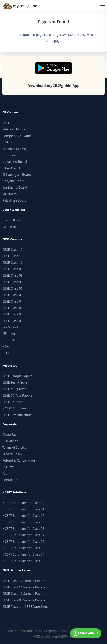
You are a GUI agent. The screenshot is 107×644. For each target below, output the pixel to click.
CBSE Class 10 (12, 263)
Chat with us (85, 633)
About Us (9, 435)
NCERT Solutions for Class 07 (23, 535)
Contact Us (10, 480)
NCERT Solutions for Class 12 (23, 503)
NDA (6, 347)
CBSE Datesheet (36, 607)
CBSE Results (12, 607)
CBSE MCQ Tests (14, 389)
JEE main (9, 334)
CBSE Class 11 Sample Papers (24, 587)
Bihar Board (11, 168)
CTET (6, 353)
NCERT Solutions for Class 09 (23, 522)
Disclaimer (10, 441)
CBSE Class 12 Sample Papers (24, 581)
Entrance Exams (14, 129)
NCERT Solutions (14, 408)
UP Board (9, 155)
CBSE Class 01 (12, 321)
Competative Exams (17, 136)
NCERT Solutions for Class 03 (23, 561)
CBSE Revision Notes (17, 415)
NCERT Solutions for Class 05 (23, 548)
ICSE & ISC (10, 142)
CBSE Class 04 (12, 301)
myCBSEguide (20, 6)
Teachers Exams (14, 149)
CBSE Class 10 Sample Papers (24, 594)
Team (6, 473)
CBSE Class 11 (12, 256)
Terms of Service (14, 447)
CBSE (6, 123)
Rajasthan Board (14, 200)
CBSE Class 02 (12, 314)
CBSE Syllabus (13, 402)
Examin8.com (12, 220)
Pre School (10, 327)
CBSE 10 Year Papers (17, 395)
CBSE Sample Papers (17, 376)
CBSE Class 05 (12, 295)
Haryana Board (13, 181)
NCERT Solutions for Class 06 (23, 542)
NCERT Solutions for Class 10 (23, 516)
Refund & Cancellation (19, 460)
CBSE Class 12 (12, 250)
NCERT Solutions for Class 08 (23, 529)
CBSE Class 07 (12, 282)
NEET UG (9, 340)
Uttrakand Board (15, 162)
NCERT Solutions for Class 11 (23, 509)
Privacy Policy (12, 454)
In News (8, 467)
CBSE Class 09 (12, 269)
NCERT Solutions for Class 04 (23, 554)
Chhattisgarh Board (17, 175)
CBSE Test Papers (15, 382)
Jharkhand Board (15, 187)
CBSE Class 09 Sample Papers (24, 600)
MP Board (10, 194)
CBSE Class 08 (12, 275)
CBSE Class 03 (12, 308)
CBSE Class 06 (12, 288)
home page (53, 41)
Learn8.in (9, 227)
